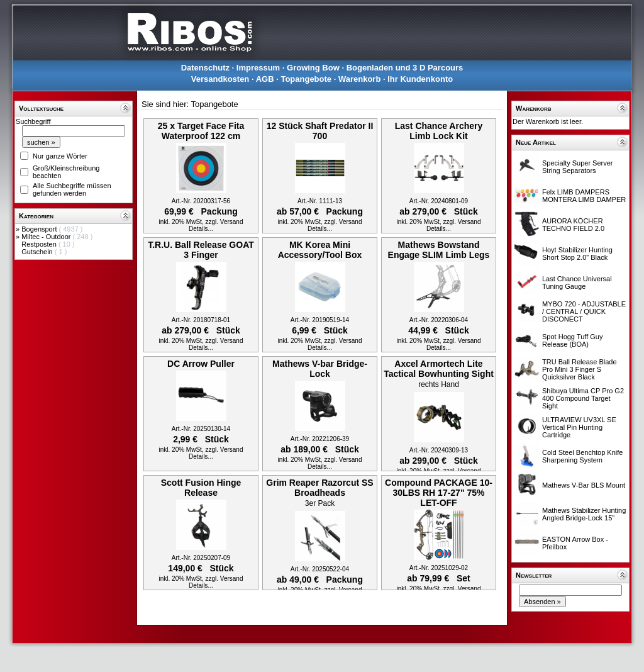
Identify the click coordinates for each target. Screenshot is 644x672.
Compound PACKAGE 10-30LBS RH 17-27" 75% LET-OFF (439, 493)
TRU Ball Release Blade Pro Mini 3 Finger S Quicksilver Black (580, 369)
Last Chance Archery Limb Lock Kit (439, 131)
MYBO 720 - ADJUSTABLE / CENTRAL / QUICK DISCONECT (584, 311)
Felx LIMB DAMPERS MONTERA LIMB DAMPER (584, 196)
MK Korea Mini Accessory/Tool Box (320, 250)
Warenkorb (359, 79)
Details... (201, 229)
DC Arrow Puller (201, 364)
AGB (265, 79)
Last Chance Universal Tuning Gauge (577, 283)
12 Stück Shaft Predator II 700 (320, 131)
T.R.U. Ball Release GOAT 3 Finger (201, 250)
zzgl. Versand (224, 222)
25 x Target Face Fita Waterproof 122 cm (201, 131)
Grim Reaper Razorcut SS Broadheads (319, 488)
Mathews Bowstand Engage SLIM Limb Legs (439, 250)
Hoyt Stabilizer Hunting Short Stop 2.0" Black (577, 254)
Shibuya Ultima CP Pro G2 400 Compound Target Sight (583, 398)
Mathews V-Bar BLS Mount (584, 485)
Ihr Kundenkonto (420, 79)
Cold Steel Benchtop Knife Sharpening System (582, 456)
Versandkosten (220, 79)
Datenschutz (205, 68)
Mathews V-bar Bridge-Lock (320, 369)
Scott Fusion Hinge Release (201, 488)
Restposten (40, 244)
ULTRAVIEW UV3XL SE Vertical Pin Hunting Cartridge (579, 427)
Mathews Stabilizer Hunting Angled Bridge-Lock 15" (584, 514)
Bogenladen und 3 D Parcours (405, 68)
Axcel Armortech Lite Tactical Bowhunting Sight (439, 369)
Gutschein (38, 252)
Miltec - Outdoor (47, 237)
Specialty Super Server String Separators (578, 167)
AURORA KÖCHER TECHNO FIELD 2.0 (573, 225)
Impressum (258, 68)
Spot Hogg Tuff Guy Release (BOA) (572, 340)
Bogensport (40, 229)
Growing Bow (313, 68)
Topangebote (306, 79)
